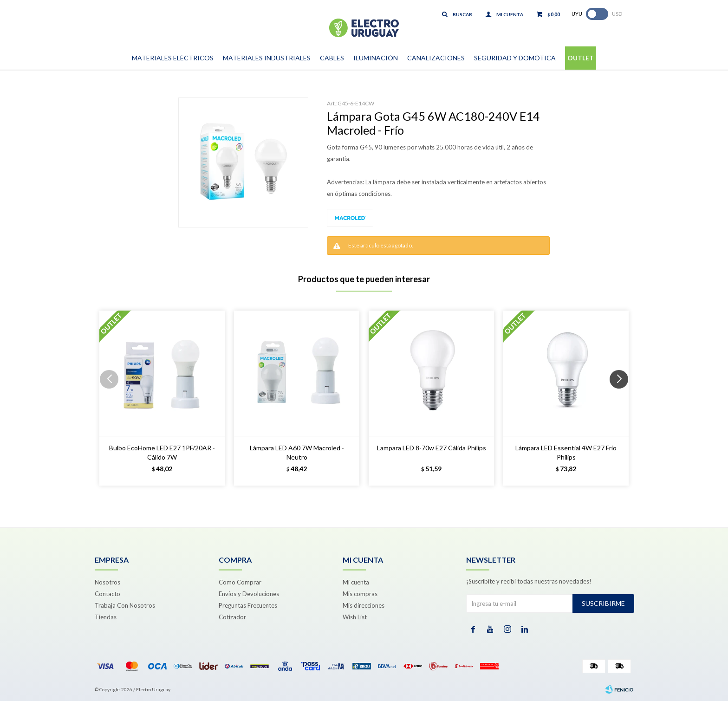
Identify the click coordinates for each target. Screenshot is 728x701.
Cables (332, 58)
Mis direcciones (364, 605)
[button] (622, 398)
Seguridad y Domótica (515, 58)
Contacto (107, 594)
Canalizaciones (436, 58)
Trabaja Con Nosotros (125, 605)
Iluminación (376, 58)
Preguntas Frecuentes (248, 605)
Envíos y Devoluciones (249, 594)
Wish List (355, 617)
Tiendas (106, 617)
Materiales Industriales (267, 58)
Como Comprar (240, 582)
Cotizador (232, 617)
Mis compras (360, 594)
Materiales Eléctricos (173, 58)
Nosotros (107, 582)
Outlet (581, 58)
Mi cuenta (356, 582)
